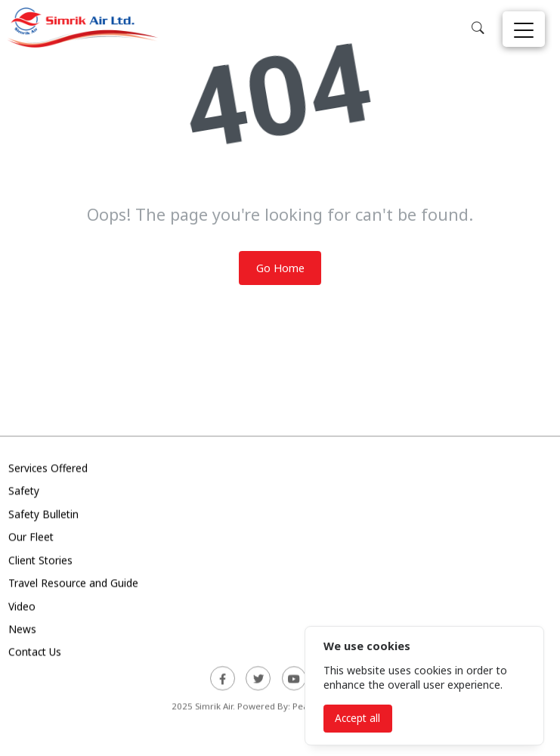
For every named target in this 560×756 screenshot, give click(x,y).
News (22, 631)
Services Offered (48, 469)
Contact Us (35, 654)
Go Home (280, 268)
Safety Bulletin (43, 515)
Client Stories (40, 561)
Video (22, 607)
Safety (24, 493)
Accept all (357, 718)
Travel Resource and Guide (73, 585)
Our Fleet (31, 539)
